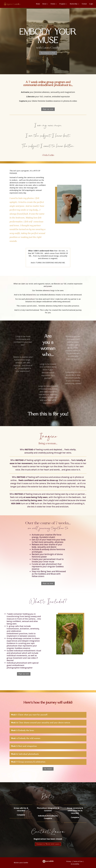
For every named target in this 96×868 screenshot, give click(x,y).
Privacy (69, 861)
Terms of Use (78, 861)
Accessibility (75, 864)
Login (91, 4)
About (44, 4)
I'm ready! (48, 769)
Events (53, 4)
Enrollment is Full (48, 53)
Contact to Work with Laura (48, 844)
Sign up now (48, 109)
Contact (84, 4)
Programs (62, 4)
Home (38, 4)
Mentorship (74, 4)
